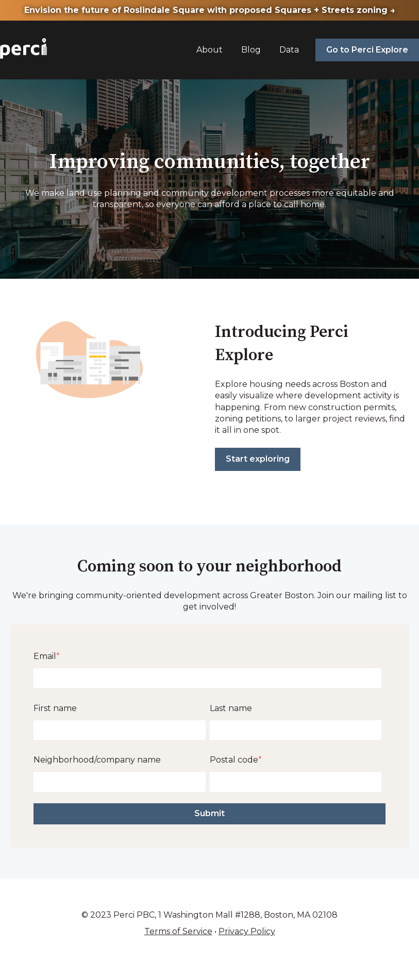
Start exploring (258, 459)
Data (289, 50)
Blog (251, 50)
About (209, 50)
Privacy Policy (247, 931)
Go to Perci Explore (367, 50)
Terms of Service (178, 931)
